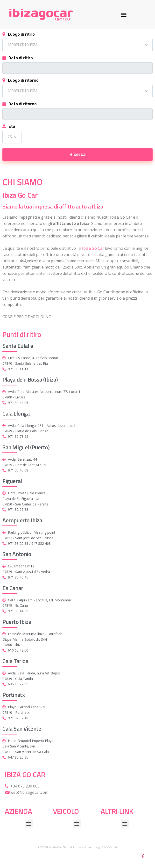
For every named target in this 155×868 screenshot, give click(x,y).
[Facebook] (143, 856)
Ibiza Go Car (93, 248)
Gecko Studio (110, 847)
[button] (124, 14)
